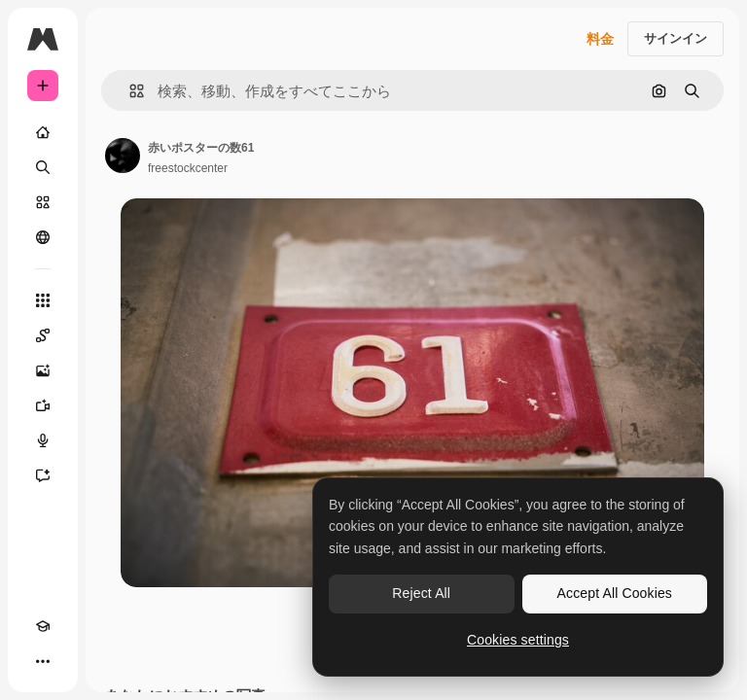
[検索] (43, 167)
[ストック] (43, 202)
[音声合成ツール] (43, 440)
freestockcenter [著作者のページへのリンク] (188, 168)
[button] (129, 91)
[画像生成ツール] (43, 370)
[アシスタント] (43, 475)
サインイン (676, 38)
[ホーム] (43, 132)
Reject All (421, 593)
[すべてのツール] (43, 300)
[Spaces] (43, 335)
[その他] (43, 661)
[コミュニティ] (43, 237)
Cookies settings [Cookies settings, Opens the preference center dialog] (518, 640)
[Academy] (43, 626)
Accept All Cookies (615, 593)
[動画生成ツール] (43, 405)
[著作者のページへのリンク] (123, 156)
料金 (600, 39)
